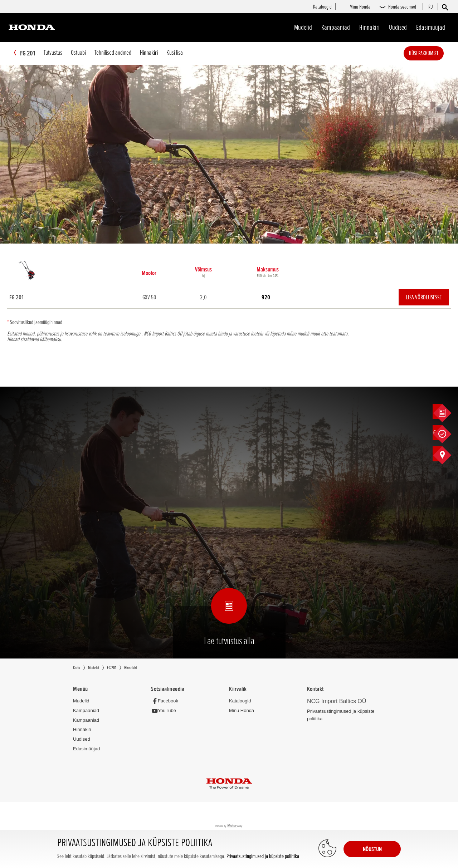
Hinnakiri (369, 28)
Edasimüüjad (431, 28)
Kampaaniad (86, 711)
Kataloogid (240, 701)
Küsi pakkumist (434, 53)
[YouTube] (165, 711)
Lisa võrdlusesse (424, 298)
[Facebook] (167, 701)
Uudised (398, 28)
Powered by (229, 827)
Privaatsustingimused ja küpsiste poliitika (263, 856)
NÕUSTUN (372, 849)
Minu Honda (242, 711)
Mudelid (303, 28)
